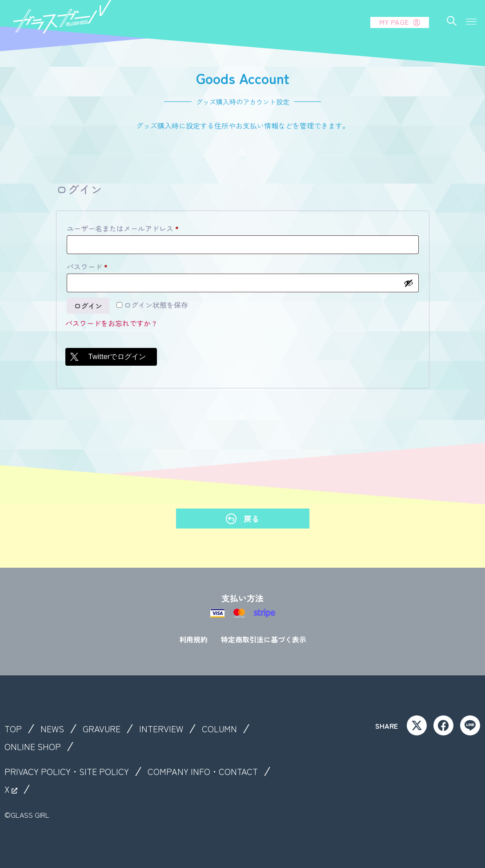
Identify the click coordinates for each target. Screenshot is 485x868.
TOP (13, 729)
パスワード (90, 266)
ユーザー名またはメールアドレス (126, 227)
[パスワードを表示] (409, 283)
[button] (471, 21)
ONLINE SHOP (33, 747)
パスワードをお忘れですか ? (111, 323)
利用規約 (193, 639)
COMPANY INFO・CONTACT (203, 771)
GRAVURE (102, 729)
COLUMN (219, 729)
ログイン (88, 306)
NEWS (52, 729)
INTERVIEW (161, 729)
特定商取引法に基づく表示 (264, 639)
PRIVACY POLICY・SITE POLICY (67, 771)
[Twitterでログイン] (111, 357)
